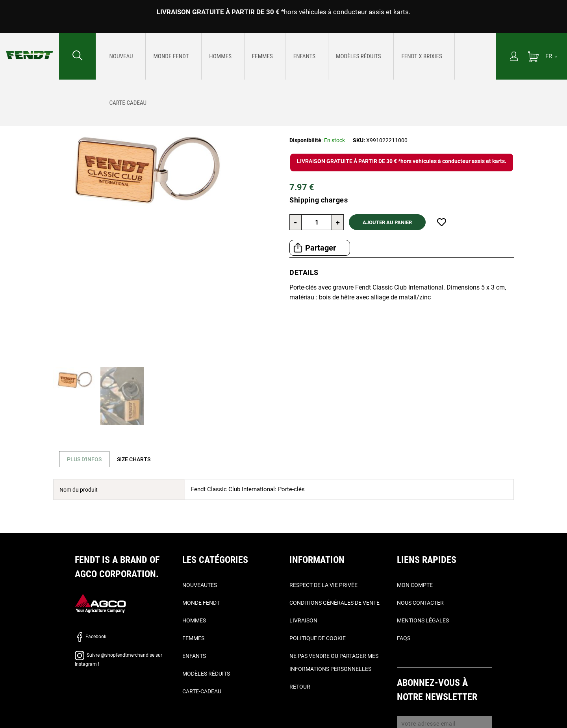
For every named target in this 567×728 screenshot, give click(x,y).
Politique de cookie (318, 638)
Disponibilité (305, 140)
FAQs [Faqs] (404, 638)
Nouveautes (200, 585)
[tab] (83, 459)
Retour (300, 687)
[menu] (296, 56)
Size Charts (138, 459)
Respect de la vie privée (323, 585)
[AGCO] (100, 603)
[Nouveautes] (118, 57)
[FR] (551, 56)
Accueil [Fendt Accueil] (14, 91)
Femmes (193, 638)
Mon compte (415, 585)
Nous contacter (420, 603)
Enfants (194, 656)
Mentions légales (423, 620)
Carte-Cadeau (202, 691)
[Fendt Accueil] (30, 47)
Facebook (91, 637)
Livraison (303, 620)
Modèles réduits (206, 674)
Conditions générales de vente (334, 603)
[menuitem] (119, 56)
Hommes (194, 620)
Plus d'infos (86, 459)
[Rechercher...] (77, 56)
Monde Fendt (201, 603)
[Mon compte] (514, 57)
